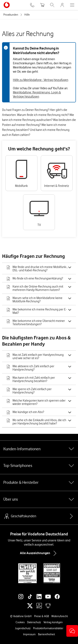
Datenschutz (34, 622)
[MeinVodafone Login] (62, 5)
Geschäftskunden (20, 516)
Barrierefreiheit (46, 634)
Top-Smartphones (39, 466)
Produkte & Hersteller (39, 483)
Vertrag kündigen (53, 622)
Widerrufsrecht (60, 616)
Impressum (29, 634)
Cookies (20, 622)
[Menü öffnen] (72, 5)
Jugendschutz (23, 628)
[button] (72, 631)
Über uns (39, 499)
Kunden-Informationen (39, 449)
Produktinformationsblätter (48, 628)
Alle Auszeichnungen (39, 553)
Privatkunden (11, 15)
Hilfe (27, 15)
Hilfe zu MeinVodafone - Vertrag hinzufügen (41, 80)
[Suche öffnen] (52, 5)
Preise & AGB (41, 616)
